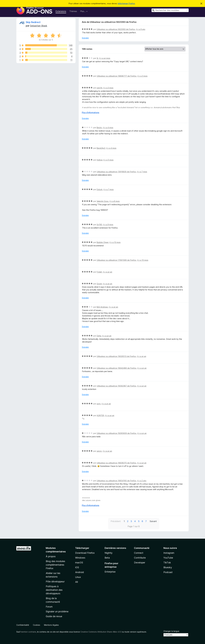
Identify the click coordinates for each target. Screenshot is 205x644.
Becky (99, 128)
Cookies (37, 625)
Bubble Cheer (103, 242)
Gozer (99, 284)
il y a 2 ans (142, 481)
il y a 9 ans (141, 29)
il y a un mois (105, 58)
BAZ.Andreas (102, 307)
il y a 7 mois (142, 172)
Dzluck (100, 189)
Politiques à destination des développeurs (54, 590)
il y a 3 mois (143, 76)
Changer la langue (171, 631)
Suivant (153, 521)
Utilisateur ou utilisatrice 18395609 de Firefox (116, 433)
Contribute (140, 558)
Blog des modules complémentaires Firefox (55, 565)
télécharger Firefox (126, 3)
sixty (99, 404)
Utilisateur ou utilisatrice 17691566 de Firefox (116, 260)
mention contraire (28, 632)
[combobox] (170, 10)
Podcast (168, 572)
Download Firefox (85, 553)
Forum (49, 607)
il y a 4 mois (108, 128)
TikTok (167, 563)
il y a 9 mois (108, 225)
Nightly (109, 553)
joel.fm (99, 88)
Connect (139, 553)
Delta (99, 336)
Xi (97, 58)
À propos (51, 556)
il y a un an (108, 272)
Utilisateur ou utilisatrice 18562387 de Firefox (116, 386)
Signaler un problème (57, 611)
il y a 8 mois (115, 201)
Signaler (85, 38)
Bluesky (168, 567)
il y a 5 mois (108, 160)
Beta (107, 558)
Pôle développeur (55, 582)
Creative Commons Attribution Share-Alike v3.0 (101, 632)
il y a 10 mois (115, 242)
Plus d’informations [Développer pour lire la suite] (91, 112)
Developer (140, 563)
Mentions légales (51, 625)
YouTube (168, 558)
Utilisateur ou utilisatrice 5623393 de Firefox (116, 29)
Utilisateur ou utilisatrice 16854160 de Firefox (116, 481)
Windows (80, 558)
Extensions (61, 11)
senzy (99, 451)
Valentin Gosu (103, 201)
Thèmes (73, 11)
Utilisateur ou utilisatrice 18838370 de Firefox (116, 463)
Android (79, 572)
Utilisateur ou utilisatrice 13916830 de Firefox (116, 172)
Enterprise (110, 572)
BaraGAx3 (101, 148)
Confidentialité (23, 625)
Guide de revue (54, 616)
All (77, 582)
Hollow (99, 160)
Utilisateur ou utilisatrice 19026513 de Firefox (116, 356)
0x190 (99, 225)
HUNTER (100, 415)
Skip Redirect (33, 22)
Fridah (99, 272)
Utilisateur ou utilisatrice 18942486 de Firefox (116, 368)
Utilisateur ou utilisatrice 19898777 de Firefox (117, 76)
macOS (79, 563)
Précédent (116, 521)
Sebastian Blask (39, 26)
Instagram (169, 553)
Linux (78, 577)
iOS (77, 567)
